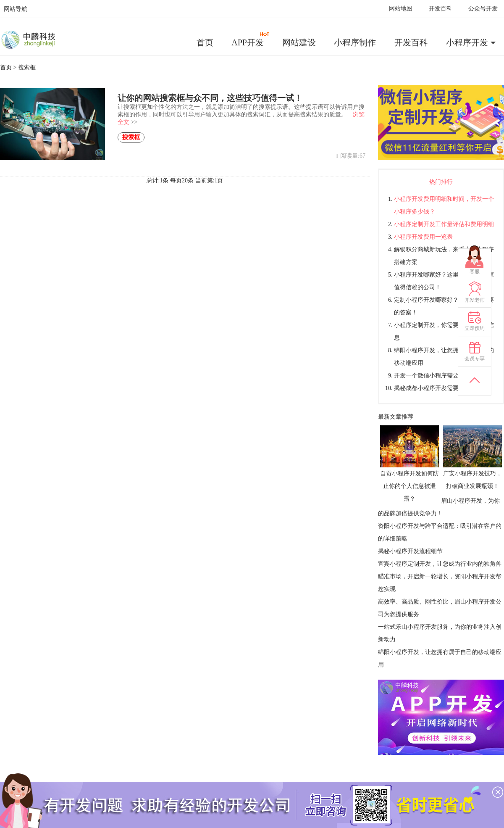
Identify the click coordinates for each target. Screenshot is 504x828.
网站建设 (299, 42)
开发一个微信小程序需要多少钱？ (438, 376)
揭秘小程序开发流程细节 (410, 551)
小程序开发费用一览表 (423, 237)
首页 (205, 42)
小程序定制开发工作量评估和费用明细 (444, 224)
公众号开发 (483, 9)
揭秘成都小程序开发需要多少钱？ (438, 388)
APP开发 (251, 40)
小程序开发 (467, 42)
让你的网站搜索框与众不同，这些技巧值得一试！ (210, 98)
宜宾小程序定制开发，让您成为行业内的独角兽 (440, 564)
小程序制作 (355, 42)
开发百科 (441, 9)
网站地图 (401, 9)
